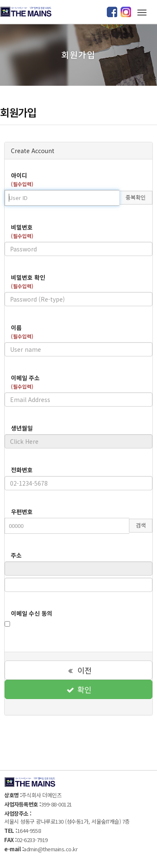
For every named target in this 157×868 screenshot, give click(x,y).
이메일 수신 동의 (32, 613)
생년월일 (22, 428)
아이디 (22, 179)
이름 (22, 332)
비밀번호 (22, 231)
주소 (16, 555)
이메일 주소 (25, 382)
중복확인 (136, 197)
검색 (141, 525)
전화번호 (22, 470)
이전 (78, 670)
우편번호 (22, 512)
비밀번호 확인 (28, 281)
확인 (78, 689)
